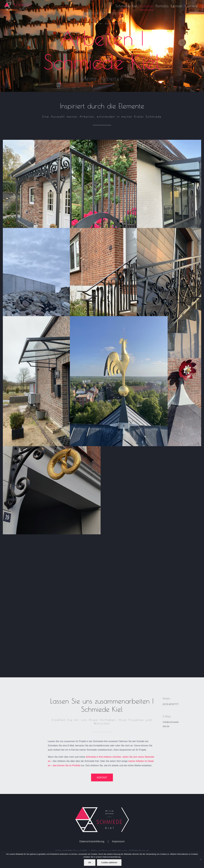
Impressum (118, 849)
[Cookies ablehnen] (200, 859)
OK (90, 862)
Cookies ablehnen (109, 862)
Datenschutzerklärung (92, 849)
